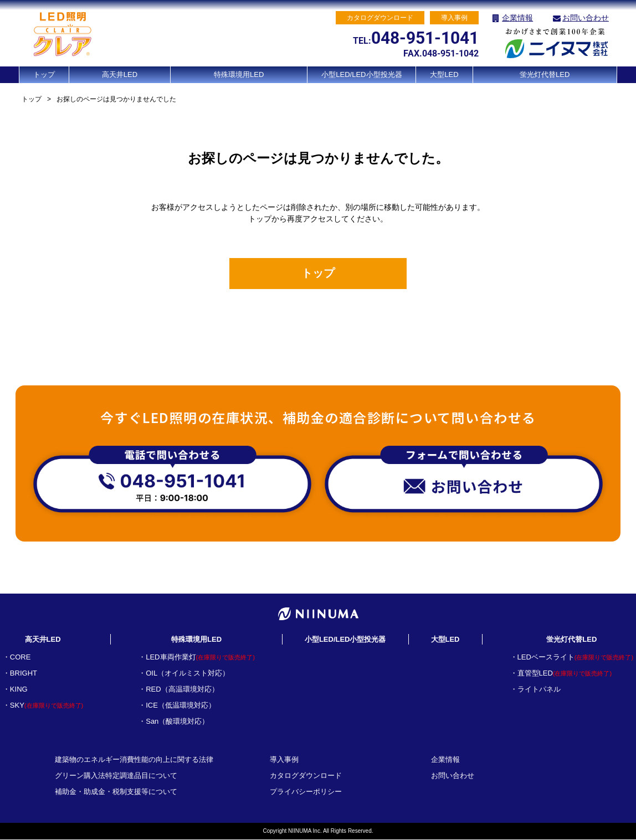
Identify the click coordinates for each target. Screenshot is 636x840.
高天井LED (120, 74)
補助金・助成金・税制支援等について (116, 792)
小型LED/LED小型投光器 (361, 74)
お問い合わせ (586, 18)
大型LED (444, 74)
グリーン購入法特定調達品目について (116, 776)
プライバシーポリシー (306, 792)
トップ (44, 74)
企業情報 (517, 18)
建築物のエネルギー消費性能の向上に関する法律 (134, 760)
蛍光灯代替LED (545, 74)
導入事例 (284, 760)
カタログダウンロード (306, 776)
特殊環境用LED (239, 74)
